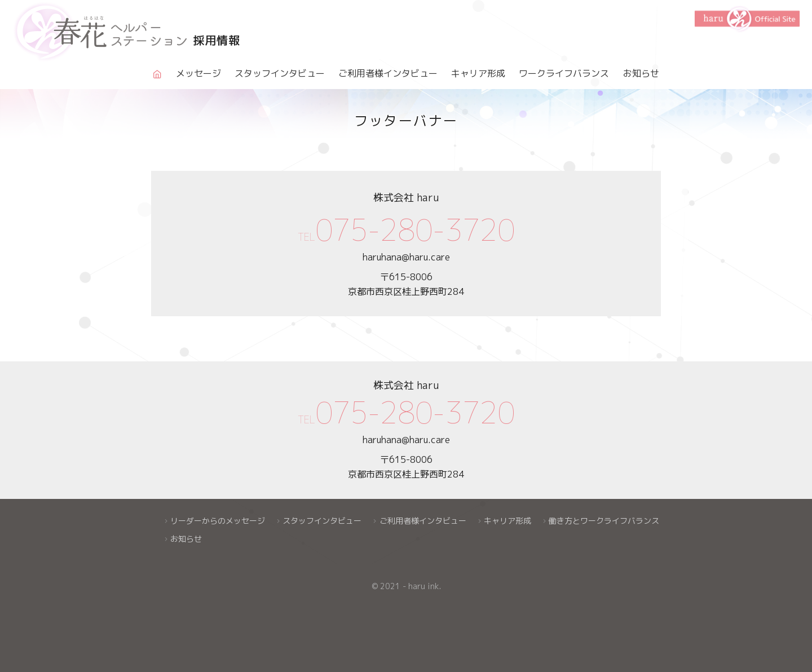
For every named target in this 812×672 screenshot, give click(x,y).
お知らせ (641, 73)
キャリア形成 (478, 73)
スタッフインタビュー (280, 73)
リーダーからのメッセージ (218, 521)
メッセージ (198, 73)
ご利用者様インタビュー (388, 73)
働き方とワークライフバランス (604, 521)
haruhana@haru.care (406, 257)
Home (156, 84)
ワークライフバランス (564, 73)
